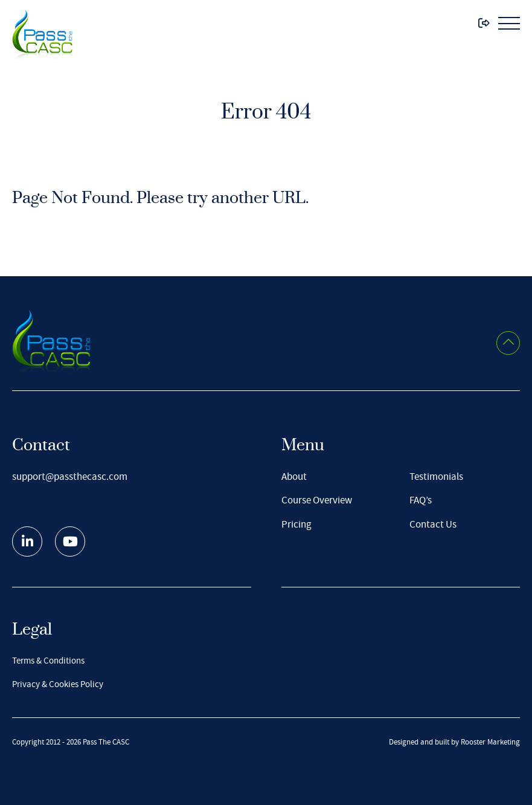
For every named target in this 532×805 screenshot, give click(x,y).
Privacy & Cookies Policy (58, 684)
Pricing (296, 524)
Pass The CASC (106, 742)
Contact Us (433, 524)
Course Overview (317, 500)
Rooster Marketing (490, 742)
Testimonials (436, 476)
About (294, 476)
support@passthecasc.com (70, 476)
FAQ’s (421, 500)
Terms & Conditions (48, 660)
